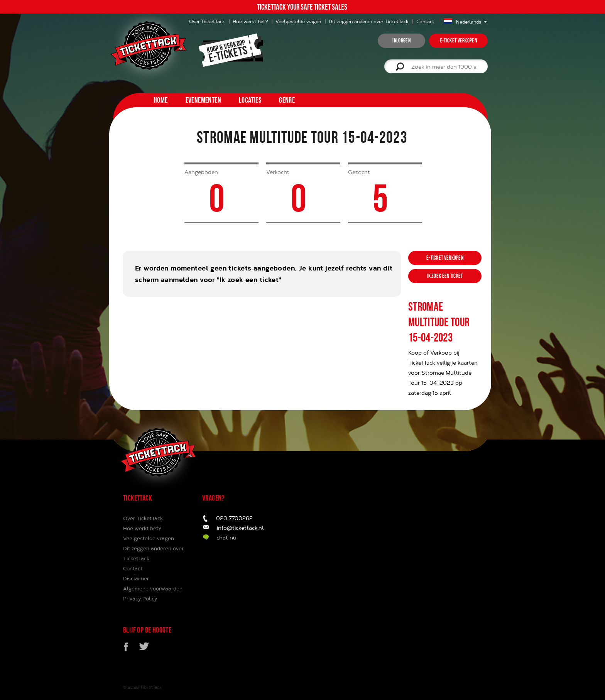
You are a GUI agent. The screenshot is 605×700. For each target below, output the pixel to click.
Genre (287, 100)
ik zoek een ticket (445, 276)
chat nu (226, 537)
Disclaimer (136, 578)
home (161, 100)
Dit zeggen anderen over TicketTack (369, 21)
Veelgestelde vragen (298, 21)
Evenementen (203, 100)
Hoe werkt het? (250, 21)
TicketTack (151, 687)
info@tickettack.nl (240, 528)
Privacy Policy (140, 599)
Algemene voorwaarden (153, 588)
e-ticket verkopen (458, 41)
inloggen (401, 41)
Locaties (250, 100)
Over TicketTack (143, 518)
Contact (425, 21)
